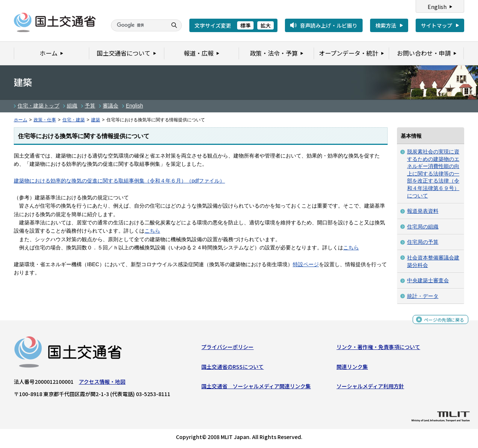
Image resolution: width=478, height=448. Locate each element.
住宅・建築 (74, 120)
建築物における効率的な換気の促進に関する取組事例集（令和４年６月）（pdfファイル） (119, 181)
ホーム (21, 120)
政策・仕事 (45, 120)
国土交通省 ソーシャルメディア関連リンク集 (256, 388)
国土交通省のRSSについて (232, 368)
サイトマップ (437, 25)
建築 (96, 120)
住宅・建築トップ (38, 106)
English (437, 7)
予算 (90, 106)
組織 (72, 106)
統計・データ (423, 296)
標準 (245, 25)
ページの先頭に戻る (441, 322)
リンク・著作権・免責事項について (378, 349)
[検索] (138, 25)
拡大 (266, 25)
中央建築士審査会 (428, 280)
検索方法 (386, 25)
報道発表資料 (423, 211)
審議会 (111, 106)
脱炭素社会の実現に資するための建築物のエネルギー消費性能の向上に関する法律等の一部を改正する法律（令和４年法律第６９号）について (433, 174)
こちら (152, 231)
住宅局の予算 (423, 242)
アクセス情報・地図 (102, 383)
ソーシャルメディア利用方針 (370, 388)
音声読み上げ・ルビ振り (329, 25)
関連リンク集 (352, 368)
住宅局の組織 (423, 227)
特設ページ (306, 264)
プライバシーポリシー (227, 349)
